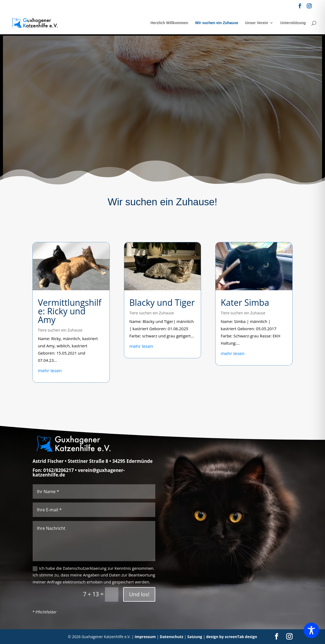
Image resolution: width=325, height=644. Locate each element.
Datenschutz (172, 637)
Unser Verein (257, 23)
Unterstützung (293, 23)
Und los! (139, 594)
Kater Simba (245, 302)
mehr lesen (50, 371)
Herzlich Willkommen (169, 23)
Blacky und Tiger (162, 302)
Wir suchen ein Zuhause (217, 23)
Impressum (145, 637)
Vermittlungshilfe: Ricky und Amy (69, 311)
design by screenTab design (232, 637)
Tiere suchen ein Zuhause (60, 330)
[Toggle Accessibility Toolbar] (311, 630)
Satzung (195, 637)
